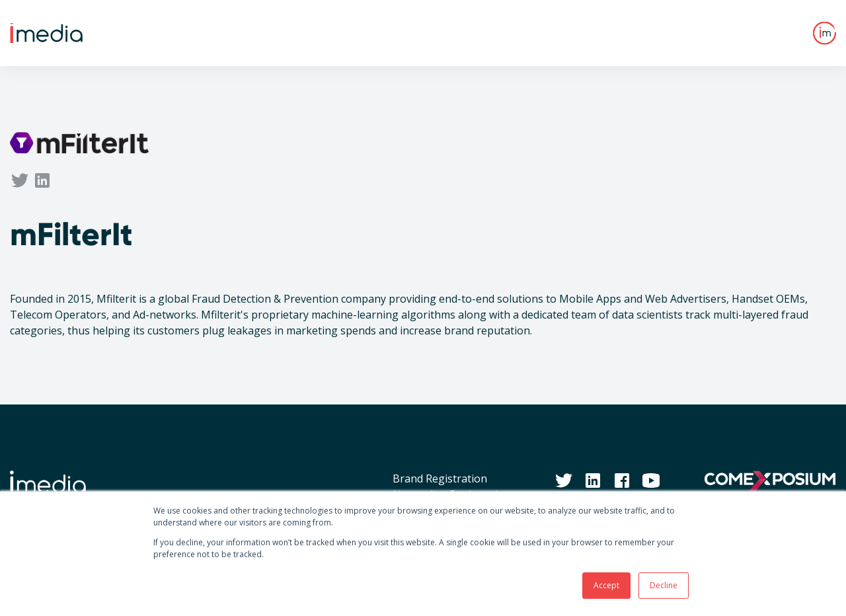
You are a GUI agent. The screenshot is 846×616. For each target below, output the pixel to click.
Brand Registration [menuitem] (440, 479)
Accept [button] (606, 585)
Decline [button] (664, 585)
